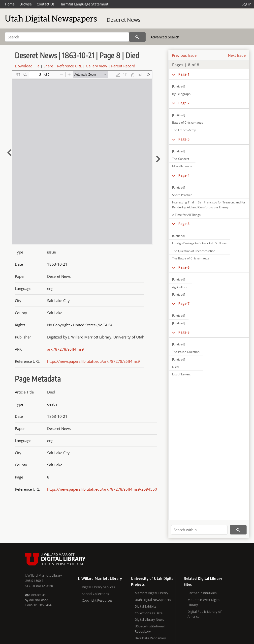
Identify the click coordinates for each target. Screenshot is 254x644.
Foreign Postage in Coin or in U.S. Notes (199, 243)
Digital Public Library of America (204, 614)
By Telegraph (181, 94)
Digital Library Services (98, 587)
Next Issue (237, 55)
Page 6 (184, 267)
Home (10, 4)
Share (48, 66)
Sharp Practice (182, 195)
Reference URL (69, 66)
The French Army (184, 130)
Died (175, 367)
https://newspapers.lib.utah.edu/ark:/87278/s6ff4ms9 (94, 361)
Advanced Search (165, 37)
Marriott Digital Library (151, 593)
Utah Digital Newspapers (153, 600)
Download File (27, 66)
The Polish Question (186, 352)
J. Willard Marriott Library (44, 575)
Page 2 (184, 103)
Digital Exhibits (145, 606)
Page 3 (184, 139)
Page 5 (184, 224)
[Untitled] (179, 86)
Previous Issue (184, 55)
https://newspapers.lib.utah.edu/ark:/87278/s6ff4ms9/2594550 (102, 489)
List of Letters (181, 374)
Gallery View (96, 66)
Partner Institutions (202, 593)
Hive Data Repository (150, 638)
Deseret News (124, 20)
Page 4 (184, 175)
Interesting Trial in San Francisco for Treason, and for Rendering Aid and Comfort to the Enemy (209, 205)
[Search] (67, 37)
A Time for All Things (186, 215)
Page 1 (184, 74)
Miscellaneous (182, 166)
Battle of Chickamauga (188, 123)
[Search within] (199, 530)
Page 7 (184, 303)
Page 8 (184, 332)
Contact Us (46, 4)
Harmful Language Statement (84, 4)
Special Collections (95, 594)
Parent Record (123, 66)
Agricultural (180, 287)
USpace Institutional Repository (150, 629)
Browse (26, 4)
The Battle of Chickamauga (191, 258)
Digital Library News (149, 619)
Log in (247, 4)
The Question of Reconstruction (194, 251)
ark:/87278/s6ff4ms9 (65, 349)
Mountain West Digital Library (204, 602)
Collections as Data (149, 613)
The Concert (181, 159)
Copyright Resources (97, 600)
